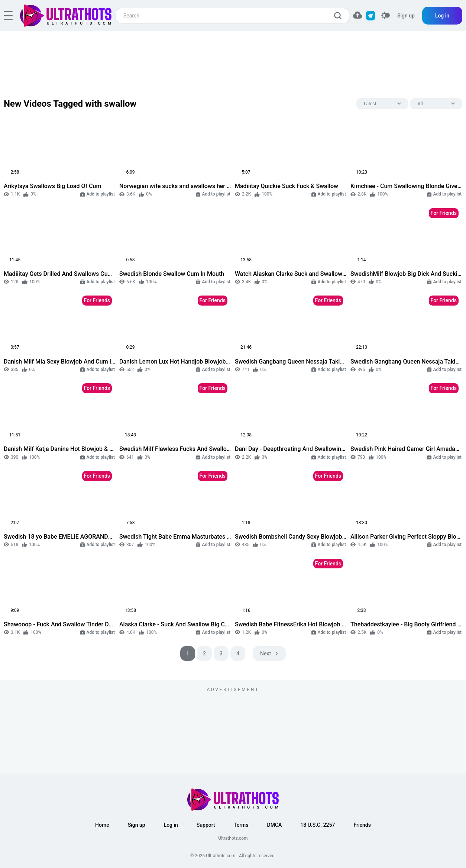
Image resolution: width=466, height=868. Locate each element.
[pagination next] (269, 654)
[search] (340, 16)
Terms (241, 825)
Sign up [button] (137, 825)
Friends (362, 825)
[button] (357, 15)
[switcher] (385, 16)
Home (102, 825)
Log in (442, 16)
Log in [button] (171, 825)
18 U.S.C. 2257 (318, 825)
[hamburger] (8, 16)
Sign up (406, 16)
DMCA (275, 825)
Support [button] (206, 825)
